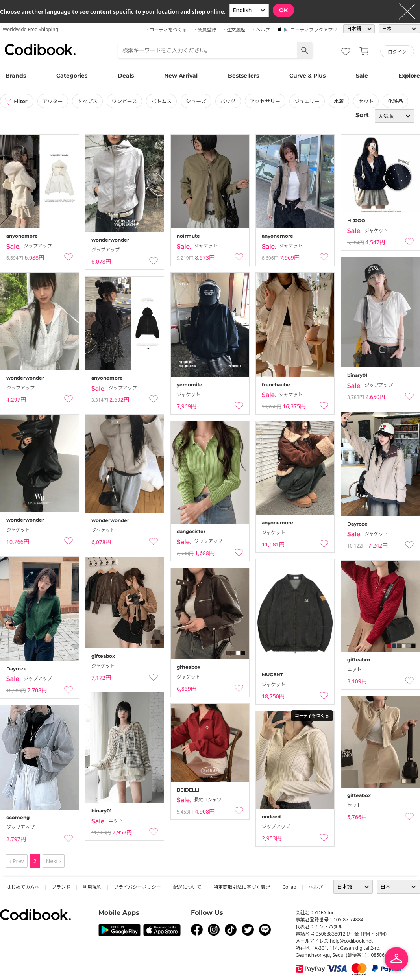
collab (289, 887)
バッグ (230, 101)
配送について (187, 887)
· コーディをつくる (167, 30)
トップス (90, 101)
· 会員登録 (205, 30)
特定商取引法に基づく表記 (242, 887)
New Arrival (181, 76)
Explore (409, 76)
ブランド (61, 887)
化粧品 (398, 101)
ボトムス (164, 101)
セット (368, 101)
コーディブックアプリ (314, 30)
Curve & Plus (307, 76)
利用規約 (92, 887)
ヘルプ (316, 887)
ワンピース (127, 101)
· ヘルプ (261, 30)
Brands (16, 76)
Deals (126, 76)
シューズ (198, 101)
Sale (362, 76)
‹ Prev (17, 861)
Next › (54, 861)
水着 (341, 101)
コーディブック (40, 50)
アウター (55, 101)
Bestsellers (243, 76)
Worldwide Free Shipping (31, 29)
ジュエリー (309, 101)
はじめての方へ (23, 887)
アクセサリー (267, 101)
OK (283, 10)
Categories (72, 76)
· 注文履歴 (235, 30)
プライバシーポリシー (137, 887)
